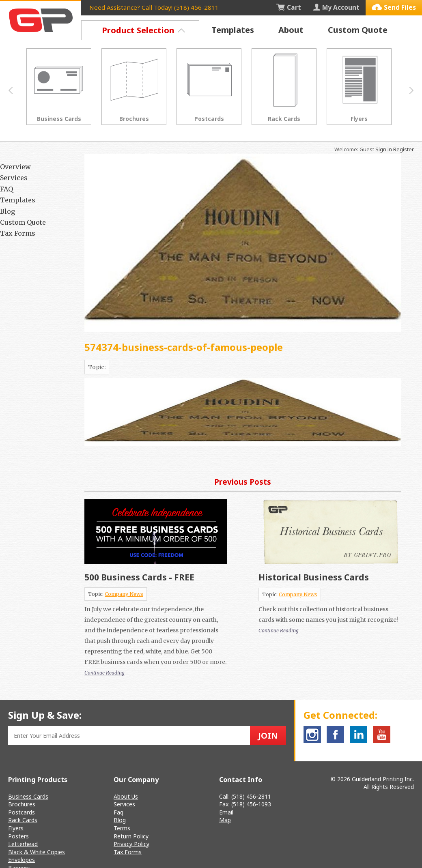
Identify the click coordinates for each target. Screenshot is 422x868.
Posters (18, 836)
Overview (15, 167)
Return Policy (131, 836)
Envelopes (22, 860)
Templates (233, 30)
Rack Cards (23, 820)
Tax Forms (18, 233)
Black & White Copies (37, 852)
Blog (8, 211)
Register (404, 149)
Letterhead (23, 844)
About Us (126, 796)
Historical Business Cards (314, 577)
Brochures (22, 804)
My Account (336, 7)
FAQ (6, 189)
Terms (122, 828)
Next (411, 90)
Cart (289, 7)
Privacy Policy (131, 844)
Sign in (384, 149)
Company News (124, 594)
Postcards (22, 812)
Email (226, 812)
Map (225, 820)
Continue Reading (104, 673)
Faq (118, 812)
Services (14, 178)
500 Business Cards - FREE (139, 577)
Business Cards (28, 796)
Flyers (16, 828)
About (291, 30)
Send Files (394, 7)
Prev (11, 90)
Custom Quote (358, 30)
